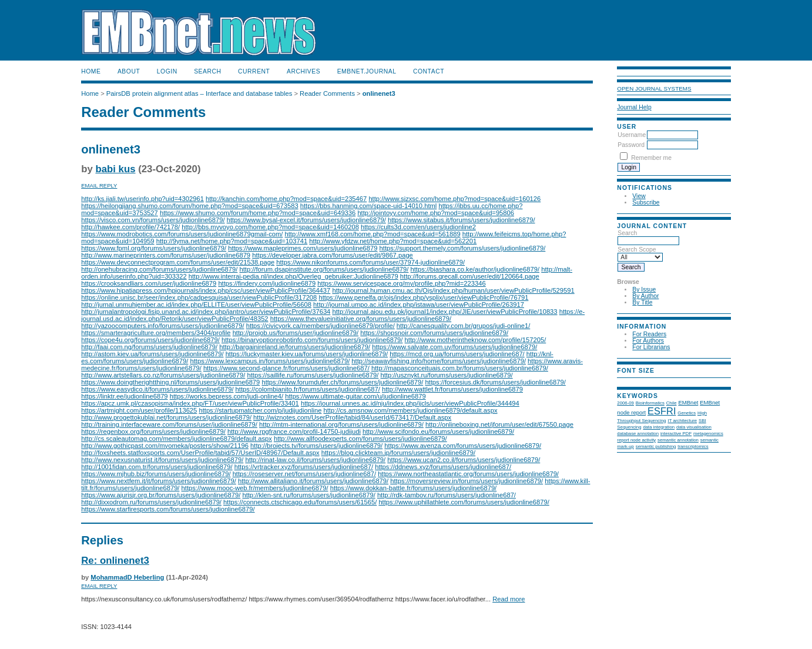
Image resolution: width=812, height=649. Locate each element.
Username (632, 135)
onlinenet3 (379, 93)
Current (254, 71)
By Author (645, 296)
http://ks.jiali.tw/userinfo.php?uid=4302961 (142, 199)
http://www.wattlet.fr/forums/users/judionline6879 (452, 389)
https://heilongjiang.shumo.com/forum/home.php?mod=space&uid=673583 (189, 206)
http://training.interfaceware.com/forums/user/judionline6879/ (169, 424)
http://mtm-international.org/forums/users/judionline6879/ (341, 424)
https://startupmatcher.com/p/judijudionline (260, 410)
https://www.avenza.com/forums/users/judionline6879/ (463, 446)
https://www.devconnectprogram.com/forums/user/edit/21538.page (178, 262)
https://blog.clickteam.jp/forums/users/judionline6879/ (398, 453)
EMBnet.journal (367, 71)
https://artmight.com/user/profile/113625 (139, 410)
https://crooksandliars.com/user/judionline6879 (149, 283)
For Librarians (651, 347)
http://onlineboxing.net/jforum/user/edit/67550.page (499, 424)
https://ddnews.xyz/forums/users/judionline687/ (443, 467)
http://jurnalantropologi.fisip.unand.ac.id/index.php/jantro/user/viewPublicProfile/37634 (206, 312)
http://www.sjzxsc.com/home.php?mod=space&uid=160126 (454, 199)
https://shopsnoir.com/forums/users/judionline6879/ (434, 333)
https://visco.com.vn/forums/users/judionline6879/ (153, 220)
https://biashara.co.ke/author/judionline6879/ (475, 269)
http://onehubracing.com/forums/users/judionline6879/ (159, 269)
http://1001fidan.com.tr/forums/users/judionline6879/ (157, 467)
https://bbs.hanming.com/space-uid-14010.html (369, 206)
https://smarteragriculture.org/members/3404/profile (156, 333)
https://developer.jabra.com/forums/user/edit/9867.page (333, 255)
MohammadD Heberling (127, 577)
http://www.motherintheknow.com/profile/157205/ (476, 340)
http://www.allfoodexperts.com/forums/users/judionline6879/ (360, 439)
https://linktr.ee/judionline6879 (124, 396)
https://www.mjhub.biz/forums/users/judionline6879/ (156, 474)
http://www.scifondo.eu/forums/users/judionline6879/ (438, 431)
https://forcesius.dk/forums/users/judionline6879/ (495, 382)
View (639, 196)
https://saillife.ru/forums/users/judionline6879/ (313, 375)
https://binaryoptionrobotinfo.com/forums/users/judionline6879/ (312, 340)
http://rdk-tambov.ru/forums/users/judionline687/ (447, 495)
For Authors (648, 341)
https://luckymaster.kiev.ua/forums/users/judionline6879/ (307, 354)
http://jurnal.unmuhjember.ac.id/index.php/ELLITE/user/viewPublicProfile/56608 (196, 305)
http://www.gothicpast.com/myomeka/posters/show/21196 (165, 446)
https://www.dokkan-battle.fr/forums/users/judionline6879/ (414, 488)
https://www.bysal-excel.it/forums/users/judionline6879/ (306, 220)
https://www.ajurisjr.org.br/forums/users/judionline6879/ (161, 495)
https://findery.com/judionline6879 (267, 283)
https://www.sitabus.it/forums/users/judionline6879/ (462, 220)
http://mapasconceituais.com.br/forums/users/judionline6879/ (460, 368)
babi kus (115, 169)
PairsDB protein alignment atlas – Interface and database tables (199, 93)
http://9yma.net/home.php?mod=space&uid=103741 (232, 241)
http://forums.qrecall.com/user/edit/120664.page (470, 276)
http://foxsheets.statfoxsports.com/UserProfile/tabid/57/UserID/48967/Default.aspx (200, 453)
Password (631, 145)
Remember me (651, 158)
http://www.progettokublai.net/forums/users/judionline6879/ (166, 417)
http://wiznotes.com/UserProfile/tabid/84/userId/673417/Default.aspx (352, 417)
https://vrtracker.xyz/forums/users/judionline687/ (304, 467)
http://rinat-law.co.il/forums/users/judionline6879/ (315, 460)
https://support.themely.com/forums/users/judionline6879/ (463, 248)
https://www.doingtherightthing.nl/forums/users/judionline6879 (170, 382)
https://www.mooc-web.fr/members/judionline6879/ (255, 488)
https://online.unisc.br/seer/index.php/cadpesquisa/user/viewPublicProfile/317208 (199, 297)
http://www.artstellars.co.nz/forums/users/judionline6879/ (163, 375)
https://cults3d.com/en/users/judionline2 (418, 227)
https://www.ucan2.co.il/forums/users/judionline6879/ (464, 460)
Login (167, 71)
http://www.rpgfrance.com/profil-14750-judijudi (294, 431)
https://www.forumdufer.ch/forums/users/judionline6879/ (342, 382)
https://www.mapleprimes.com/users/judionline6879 (303, 248)
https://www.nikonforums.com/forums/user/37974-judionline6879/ (370, 262)
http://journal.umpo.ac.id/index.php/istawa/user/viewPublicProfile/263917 (419, 305)
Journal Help (634, 107)
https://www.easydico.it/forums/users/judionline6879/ (157, 389)
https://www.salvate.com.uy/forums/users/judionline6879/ (454, 347)
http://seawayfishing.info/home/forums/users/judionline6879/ (439, 361)
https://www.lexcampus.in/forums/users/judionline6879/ (270, 361)
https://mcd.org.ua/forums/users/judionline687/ (457, 354)
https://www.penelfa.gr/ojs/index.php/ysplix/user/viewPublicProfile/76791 (423, 297)
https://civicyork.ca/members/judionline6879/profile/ (321, 326)
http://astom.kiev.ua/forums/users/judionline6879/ (152, 354)
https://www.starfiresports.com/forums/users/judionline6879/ (168, 509)
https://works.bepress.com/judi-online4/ (227, 396)
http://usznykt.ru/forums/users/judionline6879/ (446, 375)
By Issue (644, 290)
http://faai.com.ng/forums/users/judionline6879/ (149, 347)
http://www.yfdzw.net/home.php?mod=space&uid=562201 (393, 241)
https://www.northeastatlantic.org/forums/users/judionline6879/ (468, 474)
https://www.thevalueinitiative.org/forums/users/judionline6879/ (361, 319)
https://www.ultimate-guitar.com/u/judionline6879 (355, 396)
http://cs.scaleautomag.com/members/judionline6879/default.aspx (177, 439)
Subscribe (646, 203)
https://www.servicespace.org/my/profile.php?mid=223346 (401, 283)
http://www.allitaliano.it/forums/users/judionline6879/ (313, 481)
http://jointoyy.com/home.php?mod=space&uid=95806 (436, 213)
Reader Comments (327, 93)
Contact (429, 71)
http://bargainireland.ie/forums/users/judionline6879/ (295, 347)
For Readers (649, 334)
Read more (509, 599)
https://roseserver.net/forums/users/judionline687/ (304, 474)
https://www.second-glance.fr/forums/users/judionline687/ (286, 368)
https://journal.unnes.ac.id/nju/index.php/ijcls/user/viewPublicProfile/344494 (410, 403)
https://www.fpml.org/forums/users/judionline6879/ (154, 248)
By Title (642, 302)
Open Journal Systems (654, 88)
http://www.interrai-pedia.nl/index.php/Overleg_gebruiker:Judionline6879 (293, 276)
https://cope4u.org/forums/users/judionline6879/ (150, 340)
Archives (303, 71)
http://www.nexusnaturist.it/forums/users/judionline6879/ (162, 460)
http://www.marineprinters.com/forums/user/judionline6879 (166, 255)
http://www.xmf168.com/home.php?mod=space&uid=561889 (373, 234)
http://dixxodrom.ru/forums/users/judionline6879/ (151, 502)
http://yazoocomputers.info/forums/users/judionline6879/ (162, 326)
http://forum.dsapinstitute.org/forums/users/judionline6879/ (324, 269)
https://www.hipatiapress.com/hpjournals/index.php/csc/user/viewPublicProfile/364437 (206, 290)
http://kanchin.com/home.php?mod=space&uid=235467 (286, 199)
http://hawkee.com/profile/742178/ (130, 227)
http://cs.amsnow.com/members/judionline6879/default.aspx (411, 410)
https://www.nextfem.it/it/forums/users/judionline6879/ (159, 481)
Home (91, 71)
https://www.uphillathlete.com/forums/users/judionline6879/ (464, 502)
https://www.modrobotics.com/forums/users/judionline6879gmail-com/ (182, 234)
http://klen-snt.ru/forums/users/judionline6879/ (308, 495)
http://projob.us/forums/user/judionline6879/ (296, 333)
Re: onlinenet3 (115, 561)
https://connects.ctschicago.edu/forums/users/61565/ (300, 502)
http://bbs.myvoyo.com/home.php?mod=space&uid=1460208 (270, 227)
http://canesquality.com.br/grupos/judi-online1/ (463, 326)
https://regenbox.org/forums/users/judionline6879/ (153, 431)
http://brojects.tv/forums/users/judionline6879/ (316, 446)
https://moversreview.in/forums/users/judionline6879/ (467, 481)
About (129, 71)
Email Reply (99, 185)
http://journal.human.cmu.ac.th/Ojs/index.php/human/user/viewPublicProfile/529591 (453, 290)
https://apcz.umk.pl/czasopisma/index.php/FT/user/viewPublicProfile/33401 (190, 403)
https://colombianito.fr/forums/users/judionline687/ (308, 389)
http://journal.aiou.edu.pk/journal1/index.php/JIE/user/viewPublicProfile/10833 (444, 312)
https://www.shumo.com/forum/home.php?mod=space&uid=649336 (258, 213)
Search (207, 71)
